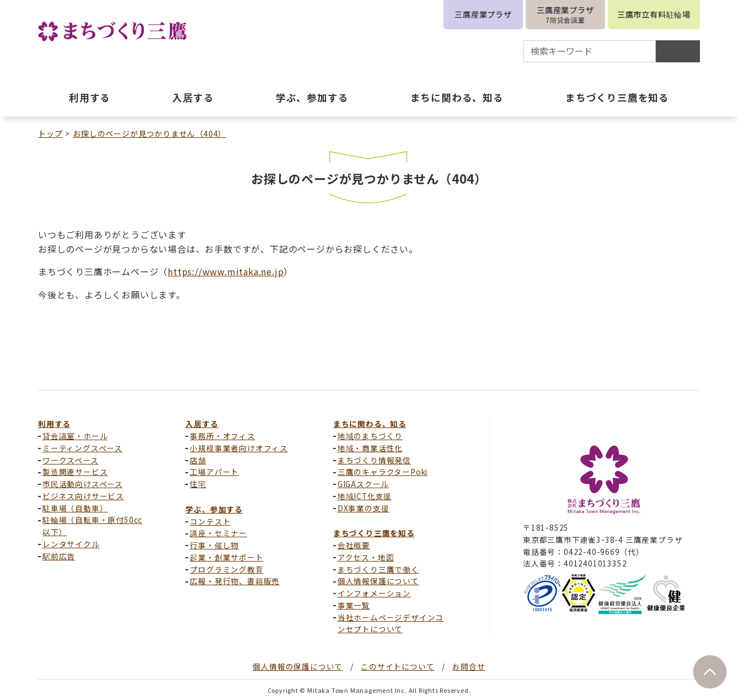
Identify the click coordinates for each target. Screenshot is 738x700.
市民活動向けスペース (83, 484)
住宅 (198, 484)
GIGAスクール (363, 484)
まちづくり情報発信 (374, 460)
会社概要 (354, 545)
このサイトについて (397, 666)
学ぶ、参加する (214, 509)
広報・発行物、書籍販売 (235, 581)
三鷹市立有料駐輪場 (654, 14)
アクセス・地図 (366, 557)
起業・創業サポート (226, 557)
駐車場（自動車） (75, 508)
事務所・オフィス (222, 436)
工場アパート (214, 472)
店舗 (198, 460)
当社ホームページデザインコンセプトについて (391, 623)
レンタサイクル (71, 544)
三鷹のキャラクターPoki (383, 472)
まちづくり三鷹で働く (378, 569)
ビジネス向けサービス (83, 496)
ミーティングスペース (82, 448)
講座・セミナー (218, 533)
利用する (54, 424)
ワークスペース (71, 460)
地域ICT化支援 (365, 496)
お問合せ (469, 666)
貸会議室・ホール (75, 436)
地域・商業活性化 (370, 448)
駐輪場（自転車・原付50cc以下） (92, 526)
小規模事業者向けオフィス (239, 448)
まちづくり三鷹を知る (374, 533)
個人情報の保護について (298, 666)
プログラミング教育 (226, 569)
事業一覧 (354, 605)
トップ (50, 133)
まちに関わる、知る (370, 424)
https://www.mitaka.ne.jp (226, 271)
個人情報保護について (378, 581)
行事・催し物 (214, 545)
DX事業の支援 (363, 508)
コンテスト (210, 521)
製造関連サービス (75, 472)
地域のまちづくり (370, 436)
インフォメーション (374, 593)
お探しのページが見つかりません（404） (149, 133)
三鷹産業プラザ (483, 14)
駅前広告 (59, 556)
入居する (202, 424)
